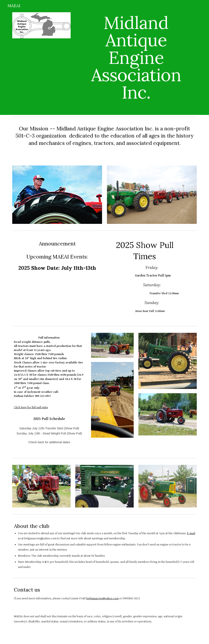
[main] (136, 57)
